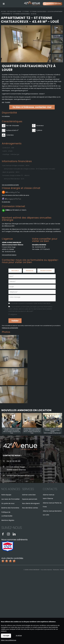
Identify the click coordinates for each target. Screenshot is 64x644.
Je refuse (19, 635)
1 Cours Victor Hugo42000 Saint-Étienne (16, 468)
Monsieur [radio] (15, 271)
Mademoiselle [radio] (46, 271)
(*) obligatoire (13, 315)
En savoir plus (6, 202)
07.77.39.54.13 (45, 249)
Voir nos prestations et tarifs (10, 185)
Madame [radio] (30, 271)
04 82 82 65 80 (10, 252)
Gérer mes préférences (9, 640)
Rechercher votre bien (52, 4)
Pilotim (62, 570)
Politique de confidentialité (10, 328)
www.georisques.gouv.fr (22, 99)
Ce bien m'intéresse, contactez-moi (32, 107)
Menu (4, 3)
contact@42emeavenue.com (21, 476)
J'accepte (6, 636)
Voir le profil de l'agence (9, 255)
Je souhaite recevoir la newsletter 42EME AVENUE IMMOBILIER (30, 304)
